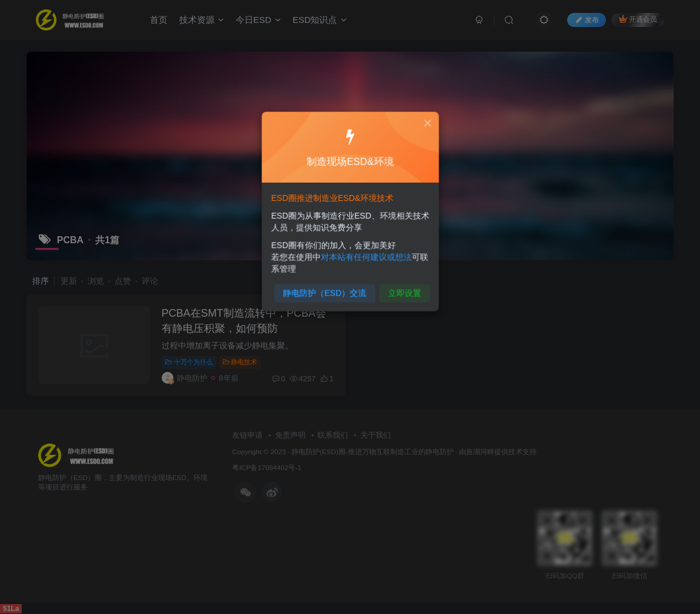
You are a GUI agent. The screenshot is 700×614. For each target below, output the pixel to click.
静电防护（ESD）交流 (326, 289)
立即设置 (401, 289)
